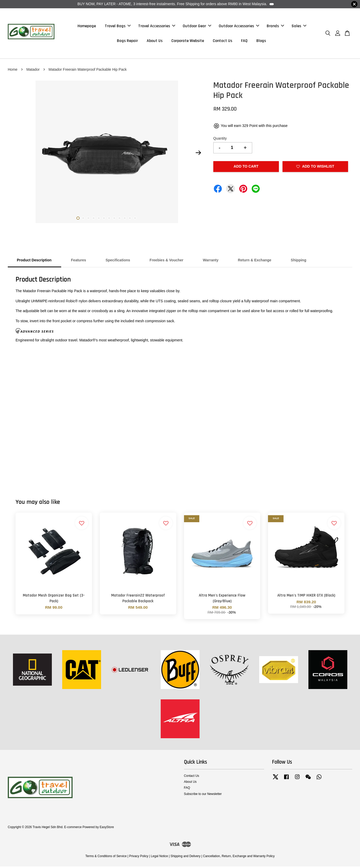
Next (199, 154)
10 (125, 220)
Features (79, 262)
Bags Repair (127, 42)
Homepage (87, 27)
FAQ (244, 42)
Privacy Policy (139, 858)
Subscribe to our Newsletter (203, 795)
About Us (155, 42)
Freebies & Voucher (166, 262)
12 (135, 220)
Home (13, 71)
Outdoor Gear (197, 27)
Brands (275, 27)
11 (130, 220)
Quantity (220, 140)
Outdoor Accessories (239, 27)
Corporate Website (188, 42)
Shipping (299, 262)
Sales (299, 27)
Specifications (118, 262)
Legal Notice (159, 858)
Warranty (211, 262)
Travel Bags (118, 27)
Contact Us (223, 42)
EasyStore (107, 829)
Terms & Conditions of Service (106, 858)
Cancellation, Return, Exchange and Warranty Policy (239, 858)
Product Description (34, 262)
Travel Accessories (157, 27)
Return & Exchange (255, 262)
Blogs (261, 42)
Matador (34, 71)
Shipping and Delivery (186, 858)
